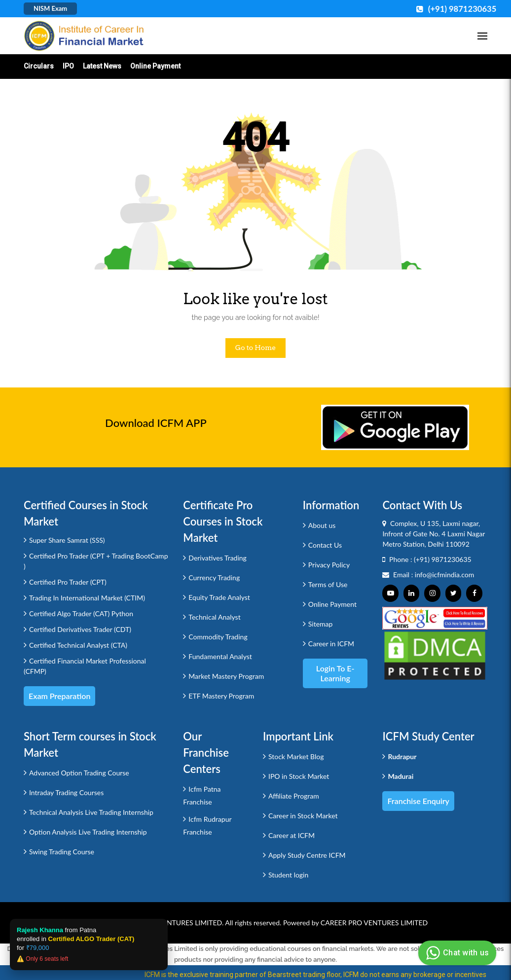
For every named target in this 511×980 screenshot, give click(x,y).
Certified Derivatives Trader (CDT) (80, 629)
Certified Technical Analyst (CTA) (78, 645)
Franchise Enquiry (418, 801)
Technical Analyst (214, 617)
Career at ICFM (292, 835)
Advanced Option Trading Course (79, 773)
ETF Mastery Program (221, 696)
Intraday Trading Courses (66, 792)
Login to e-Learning (335, 673)
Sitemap (321, 624)
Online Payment (155, 66)
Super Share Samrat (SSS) (67, 540)
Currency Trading (214, 577)
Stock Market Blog (296, 756)
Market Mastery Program (226, 676)
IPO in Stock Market (299, 776)
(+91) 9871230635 (443, 559)
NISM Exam (50, 8)
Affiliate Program (294, 796)
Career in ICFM (331, 644)
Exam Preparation (59, 696)
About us (322, 525)
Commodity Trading (218, 637)
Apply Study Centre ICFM (307, 855)
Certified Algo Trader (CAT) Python (81, 613)
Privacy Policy (329, 565)
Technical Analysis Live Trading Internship (91, 812)
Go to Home (256, 348)
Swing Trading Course (62, 852)
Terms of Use (328, 584)
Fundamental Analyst (220, 656)
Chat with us (456, 953)
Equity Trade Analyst (219, 597)
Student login (288, 875)
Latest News (102, 66)
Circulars (39, 66)
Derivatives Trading (218, 558)
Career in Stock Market (303, 816)
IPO (68, 66)
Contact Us (325, 545)
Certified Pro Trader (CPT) (68, 582)
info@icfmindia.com (445, 575)
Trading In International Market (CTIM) (87, 598)
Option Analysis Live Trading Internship (88, 832)
